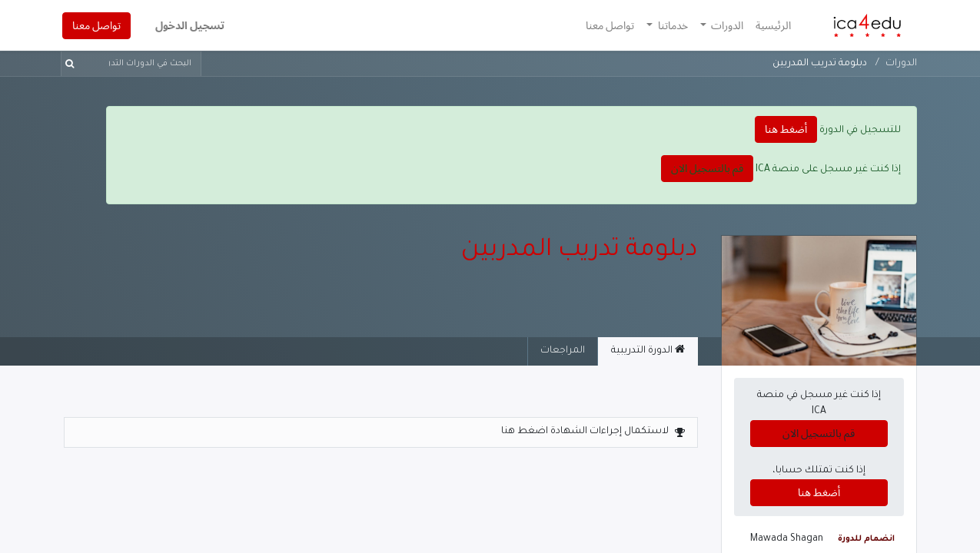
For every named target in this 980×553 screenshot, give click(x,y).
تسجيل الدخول (191, 25)
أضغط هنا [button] (786, 129)
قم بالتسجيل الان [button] (707, 168)
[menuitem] (772, 26)
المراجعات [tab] (563, 351)
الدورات (901, 64)
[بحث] (73, 64)
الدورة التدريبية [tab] (648, 350)
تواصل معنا (98, 25)
